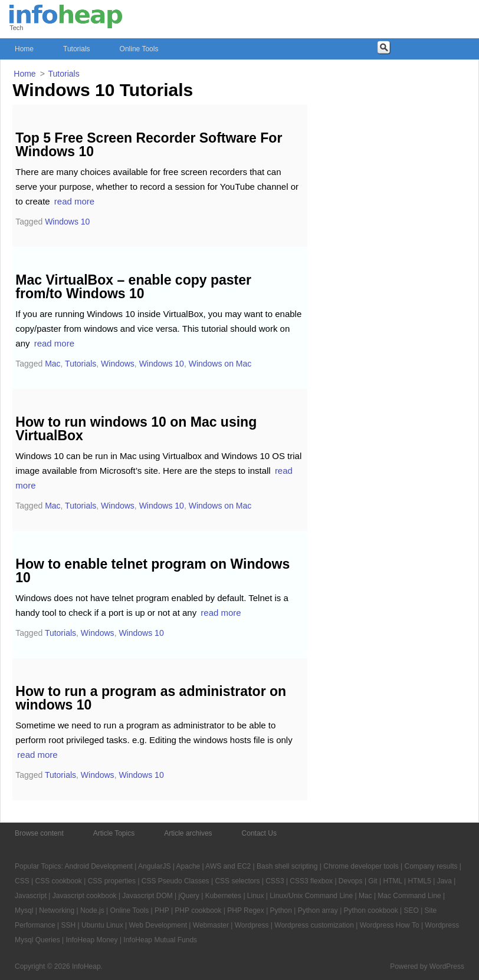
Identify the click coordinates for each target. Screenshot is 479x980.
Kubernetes (223, 896)
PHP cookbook (198, 910)
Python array (318, 910)
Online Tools (139, 49)
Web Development (158, 925)
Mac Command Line (409, 896)
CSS (22, 881)
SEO (411, 910)
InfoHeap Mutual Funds (160, 940)
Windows (118, 364)
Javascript (31, 896)
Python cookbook (371, 910)
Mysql (24, 910)
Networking (57, 910)
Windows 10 (67, 222)
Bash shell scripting (287, 866)
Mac (53, 364)
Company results (431, 866)
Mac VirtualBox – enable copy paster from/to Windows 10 (133, 287)
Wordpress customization (314, 925)
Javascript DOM (147, 896)
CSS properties (112, 881)
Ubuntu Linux (102, 925)
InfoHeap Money (91, 940)
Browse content (39, 833)
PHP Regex (245, 910)
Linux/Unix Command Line (311, 896)
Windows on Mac (220, 364)
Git (373, 881)
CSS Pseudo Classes (175, 881)
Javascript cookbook (85, 896)
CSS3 (275, 881)
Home (24, 49)
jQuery (189, 896)
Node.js (92, 910)
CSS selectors (237, 881)
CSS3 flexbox (311, 881)
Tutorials (77, 49)
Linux (256, 896)
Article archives (188, 833)
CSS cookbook (58, 881)
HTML (392, 881)
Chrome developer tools (361, 866)
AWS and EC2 (228, 866)
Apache (188, 866)
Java (444, 881)
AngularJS (154, 866)
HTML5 (420, 881)
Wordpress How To (390, 925)
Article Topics (114, 833)
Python (281, 910)
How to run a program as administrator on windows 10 (151, 698)
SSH (69, 925)
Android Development (99, 866)
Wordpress (252, 925)
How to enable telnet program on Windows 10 (152, 571)
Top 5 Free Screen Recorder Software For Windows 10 (149, 145)
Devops (351, 881)
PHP (162, 910)
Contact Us (259, 833)
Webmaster (211, 925)
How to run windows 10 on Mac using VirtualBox (136, 429)
